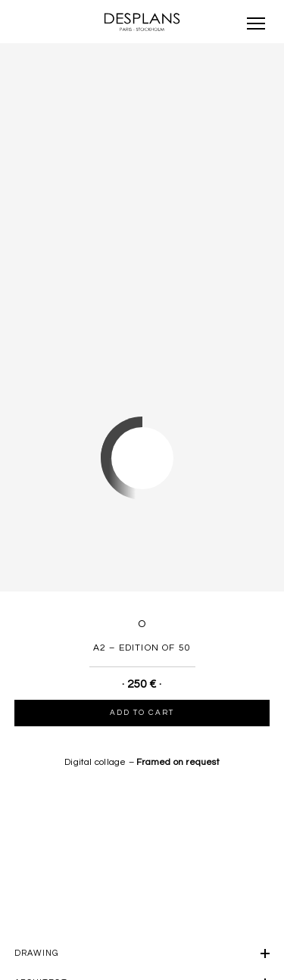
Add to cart (142, 713)
